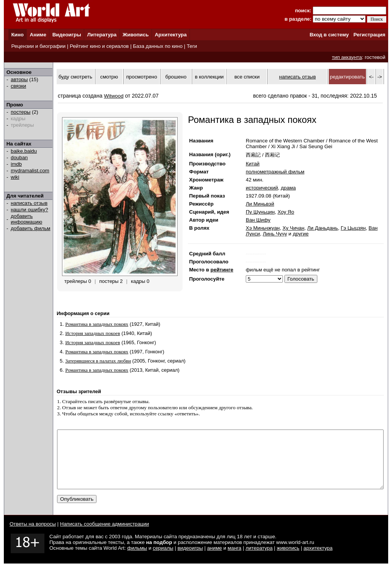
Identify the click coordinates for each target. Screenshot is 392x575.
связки (18, 86)
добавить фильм (31, 228)
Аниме (38, 35)
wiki (15, 177)
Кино (17, 35)
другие (301, 234)
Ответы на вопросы (33, 535)
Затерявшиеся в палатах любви (98, 361)
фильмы (137, 559)
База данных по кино (158, 46)
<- (371, 77)
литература (259, 559)
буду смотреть (75, 77)
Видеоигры (67, 35)
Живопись (136, 35)
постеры (21, 112)
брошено (176, 77)
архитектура (318, 559)
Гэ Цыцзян (353, 228)
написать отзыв (29, 203)
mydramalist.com (30, 171)
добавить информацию (26, 219)
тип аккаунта (347, 57)
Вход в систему (329, 35)
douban (19, 158)
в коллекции (209, 77)
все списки (247, 77)
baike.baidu (24, 151)
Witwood (114, 96)
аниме (215, 559)
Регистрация (369, 35)
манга (235, 559)
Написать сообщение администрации (105, 535)
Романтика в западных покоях (97, 324)
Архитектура (171, 35)
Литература (102, 35)
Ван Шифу (258, 220)
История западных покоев (92, 333)
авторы (19, 79)
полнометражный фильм (275, 172)
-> (380, 77)
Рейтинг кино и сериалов (99, 46)
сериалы (163, 559)
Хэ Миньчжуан (263, 228)
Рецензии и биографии (38, 46)
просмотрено (142, 77)
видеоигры (190, 559)
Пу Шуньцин (260, 212)
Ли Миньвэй (260, 204)
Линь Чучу (275, 234)
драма (288, 188)
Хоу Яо (286, 212)
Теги (192, 46)
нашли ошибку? (29, 210)
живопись (288, 559)
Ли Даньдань (322, 228)
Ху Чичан (293, 228)
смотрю (109, 77)
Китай (253, 164)
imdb (16, 164)
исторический (262, 188)
